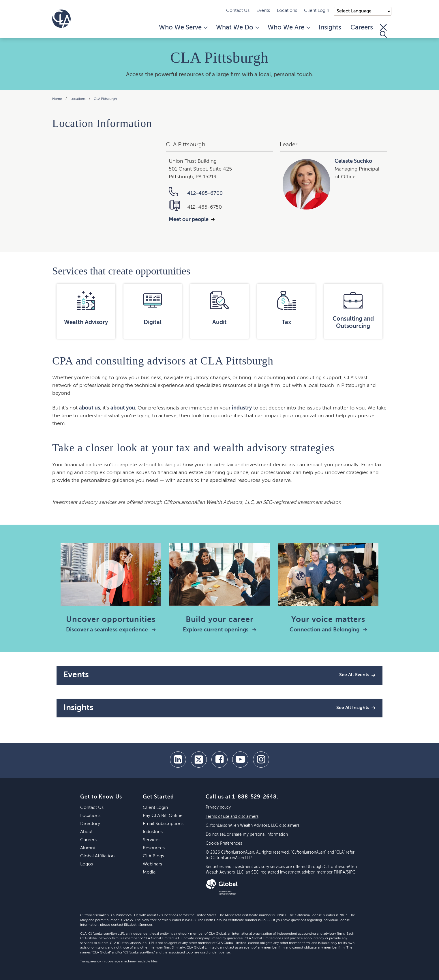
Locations (287, 11)
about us (90, 408)
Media (149, 872)
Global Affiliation (97, 856)
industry (242, 408)
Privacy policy (218, 807)
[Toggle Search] (383, 31)
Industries (153, 832)
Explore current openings (220, 630)
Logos (87, 864)
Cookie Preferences (224, 844)
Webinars (152, 864)
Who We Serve (183, 28)
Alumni (88, 848)
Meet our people (189, 220)
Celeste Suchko (353, 161)
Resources (154, 848)
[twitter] (199, 760)
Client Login (317, 11)
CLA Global (217, 934)
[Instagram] (261, 760)
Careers (362, 28)
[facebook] (220, 760)
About (86, 832)
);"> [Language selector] (363, 11)
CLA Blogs (153, 856)
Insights (330, 28)
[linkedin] (178, 760)
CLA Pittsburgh (105, 99)
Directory (90, 824)
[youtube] (240, 760)
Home (57, 99)
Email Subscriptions (163, 824)
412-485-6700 (196, 193)
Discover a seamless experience (111, 630)
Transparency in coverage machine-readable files (119, 962)
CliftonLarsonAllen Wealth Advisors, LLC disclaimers (253, 826)
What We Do (237, 28)
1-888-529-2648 (254, 797)
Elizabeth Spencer (138, 925)
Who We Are (289, 28)
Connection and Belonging (328, 630)
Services (152, 840)
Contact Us (238, 11)
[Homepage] (61, 19)
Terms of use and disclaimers (232, 817)
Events (263, 11)
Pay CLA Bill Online (163, 816)
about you (123, 408)
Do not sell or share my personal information (247, 835)
